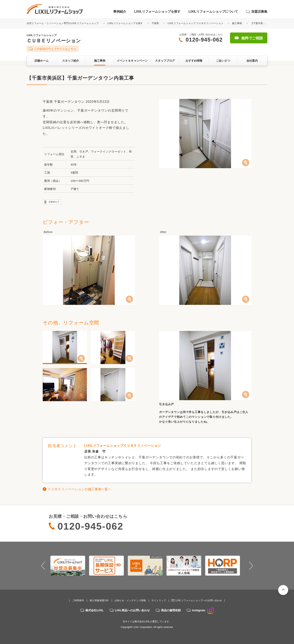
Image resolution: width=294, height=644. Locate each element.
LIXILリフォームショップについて (213, 12)
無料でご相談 (252, 38)
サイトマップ (159, 600)
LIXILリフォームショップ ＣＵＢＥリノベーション (196, 23)
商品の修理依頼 (171, 610)
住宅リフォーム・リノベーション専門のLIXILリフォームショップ (63, 23)
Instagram (203, 610)
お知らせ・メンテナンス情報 (130, 600)
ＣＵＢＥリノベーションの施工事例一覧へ (80, 489)
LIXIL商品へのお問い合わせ (132, 610)
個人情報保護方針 (99, 600)
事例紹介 (120, 12)
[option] (70, 566)
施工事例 (237, 23)
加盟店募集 (259, 12)
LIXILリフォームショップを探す (157, 12)
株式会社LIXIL (94, 610)
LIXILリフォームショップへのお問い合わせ (199, 600)
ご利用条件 (78, 600)
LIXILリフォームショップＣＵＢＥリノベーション (123, 446)
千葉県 (155, 23)
